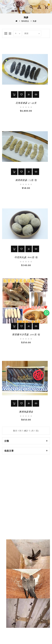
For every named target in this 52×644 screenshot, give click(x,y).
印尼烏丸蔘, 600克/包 (26, 257)
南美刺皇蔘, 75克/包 (26, 180)
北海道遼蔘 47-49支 (26, 103)
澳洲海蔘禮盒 (26, 412)
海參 (35, 21)
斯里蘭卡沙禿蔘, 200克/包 (26, 334)
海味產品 (25, 21)
